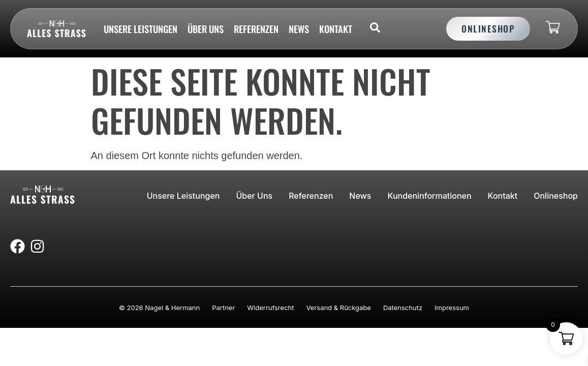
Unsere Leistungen (141, 29)
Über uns (206, 29)
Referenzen (256, 29)
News (299, 29)
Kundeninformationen (429, 196)
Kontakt (336, 29)
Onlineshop (556, 196)
